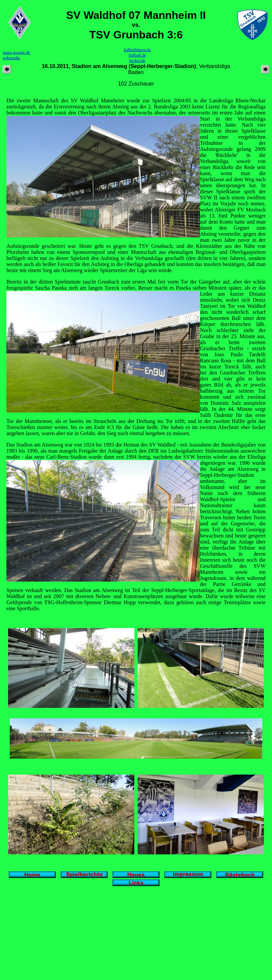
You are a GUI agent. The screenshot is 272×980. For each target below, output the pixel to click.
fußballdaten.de (138, 50)
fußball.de (137, 55)
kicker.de (137, 60)
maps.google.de (16, 52)
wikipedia (11, 58)
